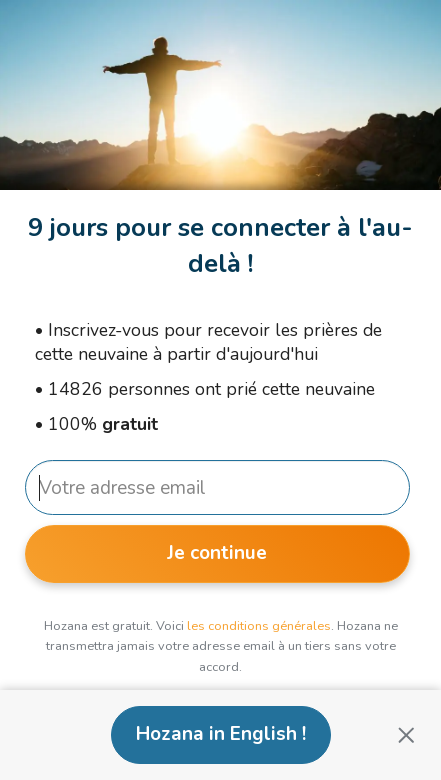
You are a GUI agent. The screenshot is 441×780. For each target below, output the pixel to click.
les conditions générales (259, 626)
